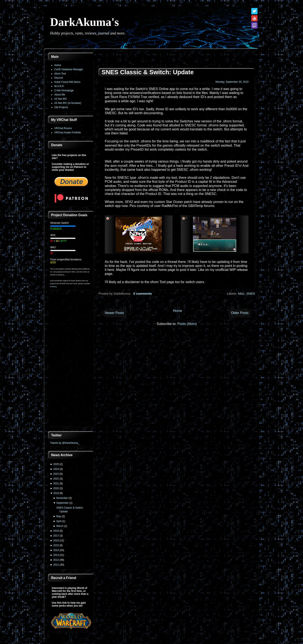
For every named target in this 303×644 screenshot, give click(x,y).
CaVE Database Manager (69, 69)
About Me (60, 95)
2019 (56, 493)
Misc (241, 294)
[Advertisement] (71, 361)
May (59, 516)
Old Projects (61, 107)
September (63, 503)
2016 (56, 541)
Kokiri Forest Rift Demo (67, 82)
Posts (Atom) (187, 324)
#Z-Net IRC (61, 99)
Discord (59, 78)
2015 (56, 545)
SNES (251, 294)
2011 (56, 565)
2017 (56, 536)
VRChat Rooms (63, 128)
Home (58, 65)
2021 (56, 484)
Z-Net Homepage (64, 90)
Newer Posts (114, 313)
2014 (56, 550)
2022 (56, 479)
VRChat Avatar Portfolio (68, 133)
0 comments (143, 294)
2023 (56, 474)
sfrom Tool (60, 74)
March (60, 526)
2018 (56, 531)
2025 (56, 464)
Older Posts (240, 313)
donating (53, 287)
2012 (56, 560)
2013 (56, 555)
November (62, 498)
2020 (56, 488)
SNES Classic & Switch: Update (148, 72)
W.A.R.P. (59, 86)
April (59, 521)
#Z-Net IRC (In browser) (68, 103)
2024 (56, 469)
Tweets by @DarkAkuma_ (65, 443)
